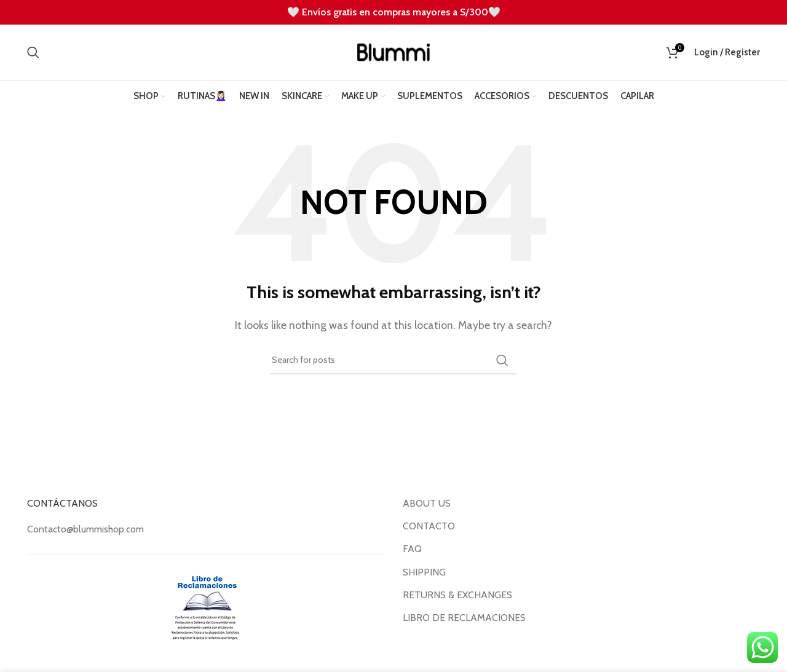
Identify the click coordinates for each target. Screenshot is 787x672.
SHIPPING (424, 572)
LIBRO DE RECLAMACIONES (464, 618)
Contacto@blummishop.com (85, 529)
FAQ (412, 549)
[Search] (33, 52)
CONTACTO (429, 526)
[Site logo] (393, 51)
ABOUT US (427, 503)
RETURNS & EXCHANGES (457, 595)
